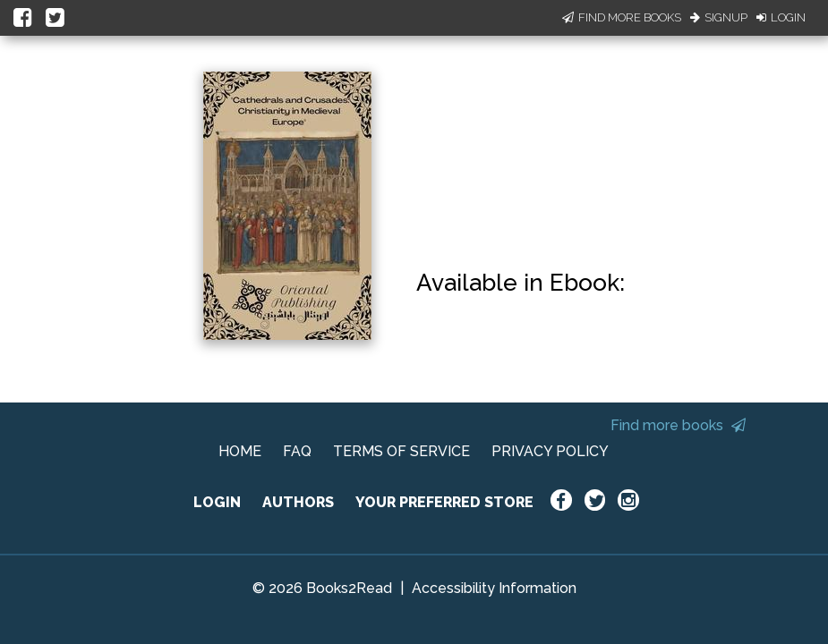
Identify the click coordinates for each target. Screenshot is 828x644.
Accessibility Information (494, 588)
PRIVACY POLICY (550, 451)
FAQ (297, 451)
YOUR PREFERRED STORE (444, 502)
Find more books (678, 425)
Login (781, 17)
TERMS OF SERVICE (401, 451)
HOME (240, 451)
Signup (719, 17)
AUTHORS (298, 502)
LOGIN (217, 502)
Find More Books (622, 17)
